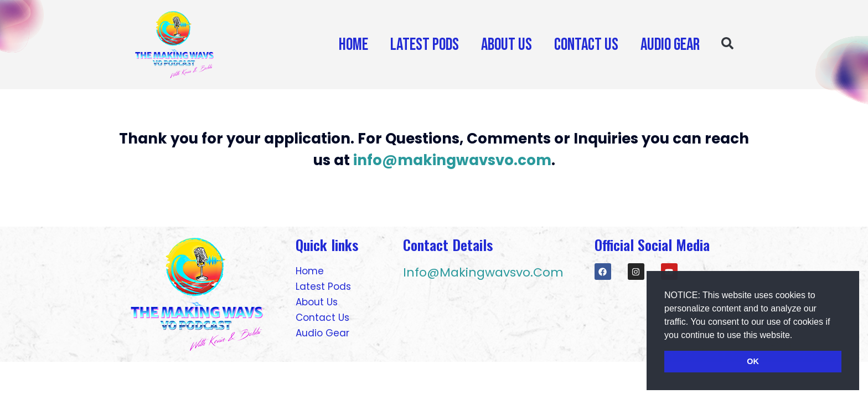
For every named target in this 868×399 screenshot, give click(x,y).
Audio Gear (670, 45)
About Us (507, 45)
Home (353, 45)
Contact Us (586, 45)
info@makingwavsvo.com (452, 160)
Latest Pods (425, 45)
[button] (797, 336)
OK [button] (753, 361)
